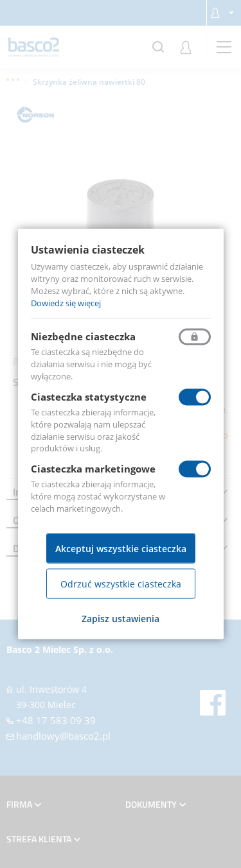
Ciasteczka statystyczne (89, 397)
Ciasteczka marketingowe (93, 469)
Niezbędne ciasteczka (83, 336)
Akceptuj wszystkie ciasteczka (121, 548)
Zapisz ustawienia (121, 618)
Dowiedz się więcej (66, 302)
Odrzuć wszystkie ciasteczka (121, 583)
